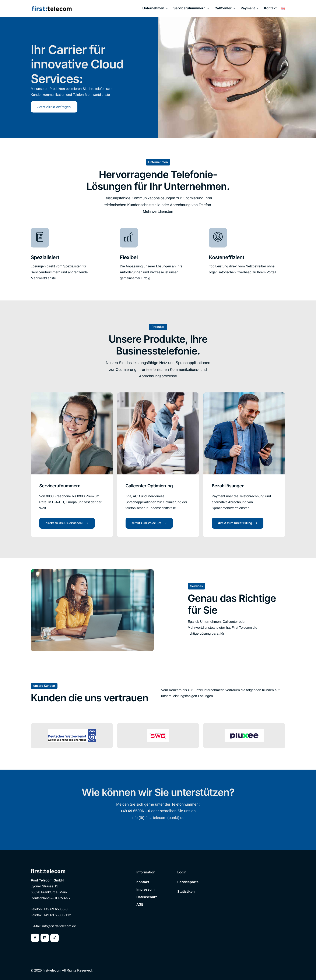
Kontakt (270, 8)
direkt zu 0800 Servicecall (67, 523)
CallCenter (225, 8)
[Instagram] (55, 938)
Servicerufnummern (191, 8)
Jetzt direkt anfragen (54, 107)
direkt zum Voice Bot (149, 523)
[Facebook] (35, 938)
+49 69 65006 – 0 (135, 811)
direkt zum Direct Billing (238, 523)
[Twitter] (45, 938)
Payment (250, 8)
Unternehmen (155, 8)
